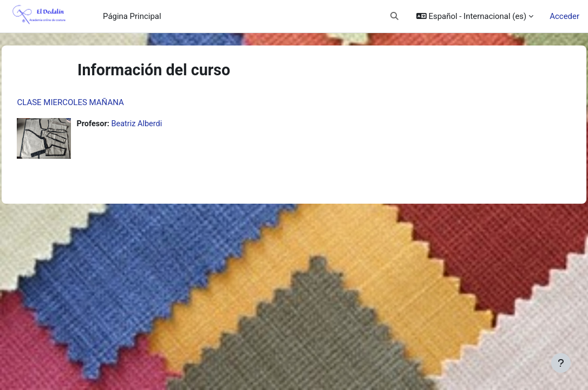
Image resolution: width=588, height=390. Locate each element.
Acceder (564, 16)
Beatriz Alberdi (163, 124)
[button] (394, 16)
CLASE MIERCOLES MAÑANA (94, 102)
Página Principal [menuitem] (132, 16)
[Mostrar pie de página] (561, 363)
